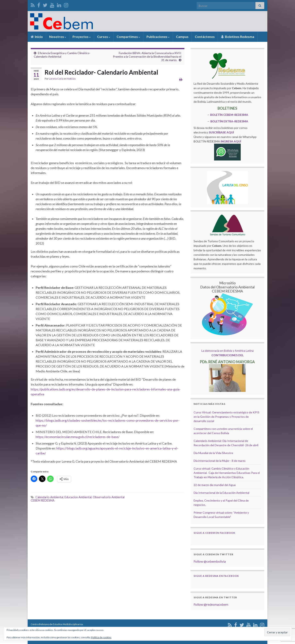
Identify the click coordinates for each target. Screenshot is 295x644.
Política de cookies (101, 637)
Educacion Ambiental (78, 497)
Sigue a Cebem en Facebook (214, 533)
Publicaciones (158, 37)
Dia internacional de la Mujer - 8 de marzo (220, 461)
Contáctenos (205, 37)
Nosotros (58, 37)
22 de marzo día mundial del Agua (215, 485)
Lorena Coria (56, 79)
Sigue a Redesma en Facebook (216, 576)
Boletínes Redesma (238, 37)
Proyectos (82, 37)
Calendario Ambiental (49, 497)
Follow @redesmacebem (211, 604)
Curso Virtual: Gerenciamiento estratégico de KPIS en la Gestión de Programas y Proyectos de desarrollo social (226, 417)
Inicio (37, 37)
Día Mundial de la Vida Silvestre (213, 453)
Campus (182, 37)
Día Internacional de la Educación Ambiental (221, 493)
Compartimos (128, 37)
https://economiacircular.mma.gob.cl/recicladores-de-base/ (78, 437)
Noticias (71, 79)
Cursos (104, 37)
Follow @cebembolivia (210, 561)
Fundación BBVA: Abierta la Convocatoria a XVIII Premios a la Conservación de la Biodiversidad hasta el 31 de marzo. (147, 56)
